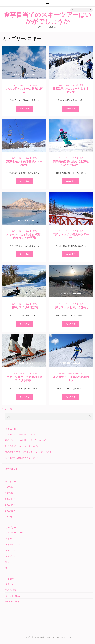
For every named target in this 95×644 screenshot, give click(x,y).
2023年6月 (11, 487)
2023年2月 (11, 511)
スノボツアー (12, 556)
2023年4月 (11, 499)
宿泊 (35, 85)
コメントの (13, 596)
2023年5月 (11, 493)
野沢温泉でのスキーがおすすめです (22, 446)
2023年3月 (11, 505)
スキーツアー (12, 550)
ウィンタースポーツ (15, 533)
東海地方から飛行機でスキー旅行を (22, 458)
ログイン (10, 584)
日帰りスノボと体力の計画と (71, 307)
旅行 (7, 568)
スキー (15, 85)
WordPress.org (12, 602)
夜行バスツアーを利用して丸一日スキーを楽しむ (28, 440)
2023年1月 (11, 517)
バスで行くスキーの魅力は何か (20, 434)
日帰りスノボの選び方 (24, 307)
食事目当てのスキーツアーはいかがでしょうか (47, 18)
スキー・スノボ (25, 85)
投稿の (11, 590)
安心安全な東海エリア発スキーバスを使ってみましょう (32, 452)
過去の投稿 (7, 409)
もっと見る (24, 109)
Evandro (32, 75)
